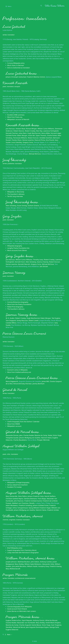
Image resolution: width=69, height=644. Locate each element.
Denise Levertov (28, 140)
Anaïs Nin (32, 135)
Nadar (50, 435)
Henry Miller (46, 133)
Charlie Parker (52, 135)
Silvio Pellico (23, 496)
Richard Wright (31, 129)
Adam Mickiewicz (12, 505)
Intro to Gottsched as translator (19, 68)
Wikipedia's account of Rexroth (18, 119)
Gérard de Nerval (15, 390)
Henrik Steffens (50, 496)
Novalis (32, 503)
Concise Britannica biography (18, 302)
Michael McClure (35, 154)
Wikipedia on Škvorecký (16, 192)
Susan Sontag (22, 206)
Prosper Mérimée (43, 440)
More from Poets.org (15, 117)
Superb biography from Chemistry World (22, 550)
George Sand (54, 627)
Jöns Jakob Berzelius (19, 566)
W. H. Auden (10, 318)
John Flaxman (19, 501)
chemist (6, 520)
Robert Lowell (34, 320)
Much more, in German (16, 65)
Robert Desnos (19, 131)
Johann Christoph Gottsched (16, 77)
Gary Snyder (12, 216)
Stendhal (9, 627)
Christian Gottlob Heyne (14, 499)
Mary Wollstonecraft (13, 569)
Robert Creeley (30, 131)
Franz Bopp (42, 499)
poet (4, 86)
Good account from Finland (17, 609)
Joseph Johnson (11, 562)
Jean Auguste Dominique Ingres (37, 627)
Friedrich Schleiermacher (33, 501)
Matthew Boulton (24, 562)
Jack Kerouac (10, 129)
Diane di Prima (40, 140)
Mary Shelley (19, 564)
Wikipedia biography (15, 246)
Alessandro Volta (48, 564)
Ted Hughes (56, 318)
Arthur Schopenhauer (20, 508)
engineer (12, 520)
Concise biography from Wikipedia (20, 607)
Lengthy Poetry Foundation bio (18, 248)
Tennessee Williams (20, 138)
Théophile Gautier (12, 438)
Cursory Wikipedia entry (16, 63)
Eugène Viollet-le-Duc (13, 620)
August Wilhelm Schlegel (21, 446)
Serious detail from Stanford (17, 485)
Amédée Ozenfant (46, 138)
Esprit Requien (27, 620)
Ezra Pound (50, 140)
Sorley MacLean (22, 320)
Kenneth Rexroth (15, 83)
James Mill (45, 381)
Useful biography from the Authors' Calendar (23, 422)
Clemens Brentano (30, 499)
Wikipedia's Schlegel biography (18, 482)
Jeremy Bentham (38, 384)
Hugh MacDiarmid (34, 133)
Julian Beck (23, 133)
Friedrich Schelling (25, 505)
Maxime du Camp (41, 435)
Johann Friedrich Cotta (36, 496)
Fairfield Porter (11, 135)
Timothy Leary (38, 260)
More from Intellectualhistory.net (19, 372)
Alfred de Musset (51, 620)
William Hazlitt (32, 566)
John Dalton (35, 562)
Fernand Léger (56, 133)
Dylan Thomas (41, 135)
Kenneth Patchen (12, 133)
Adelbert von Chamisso (20, 503)
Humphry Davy (44, 566)
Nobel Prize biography (15, 307)
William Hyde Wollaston (33, 564)
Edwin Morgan (22, 135)
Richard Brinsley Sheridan (23, 384)
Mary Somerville (12, 496)
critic (8, 454)
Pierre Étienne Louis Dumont (24, 333)
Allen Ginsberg (11, 206)
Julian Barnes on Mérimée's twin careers (22, 611)
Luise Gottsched (14, 27)
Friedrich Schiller (53, 510)
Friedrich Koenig (56, 566)
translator (11, 35)
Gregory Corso (28, 142)
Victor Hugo (57, 435)
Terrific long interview (15, 196)
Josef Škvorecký (14, 160)
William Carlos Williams (46, 129)
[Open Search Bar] (41, 6)
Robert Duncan (33, 138)
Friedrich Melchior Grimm (36, 77)
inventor (19, 520)
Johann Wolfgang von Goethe (30, 438)
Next (10, 634)
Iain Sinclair (44, 266)
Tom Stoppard (11, 320)
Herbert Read (20, 129)
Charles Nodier (28, 435)
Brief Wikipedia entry (15, 548)
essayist (17, 86)
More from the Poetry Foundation (19, 304)
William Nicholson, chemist (23, 516)
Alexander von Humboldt (26, 623)
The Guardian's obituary (16, 194)
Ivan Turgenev (56, 625)
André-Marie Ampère (53, 623)
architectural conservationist (25, 578)
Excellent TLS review (14, 487)
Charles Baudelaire (20, 440)
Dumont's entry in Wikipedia (17, 370)
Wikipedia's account (14, 426)
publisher (11, 163)
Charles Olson (17, 140)
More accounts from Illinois (17, 250)
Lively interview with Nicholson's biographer (23, 553)
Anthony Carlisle (46, 562)
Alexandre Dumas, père (14, 435)
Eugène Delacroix (12, 630)
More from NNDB (14, 424)
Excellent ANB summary (16, 115)
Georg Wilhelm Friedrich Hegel (40, 508)
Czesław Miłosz (11, 323)
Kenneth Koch (20, 262)
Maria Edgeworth (12, 381)
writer (5, 35)
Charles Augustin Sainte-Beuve (30, 625)
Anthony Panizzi (39, 620)
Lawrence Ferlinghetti (51, 131)
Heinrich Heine (46, 438)
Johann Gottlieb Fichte (41, 505)
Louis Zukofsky (17, 142)
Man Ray (39, 131)
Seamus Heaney (43, 262)
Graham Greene (33, 206)
